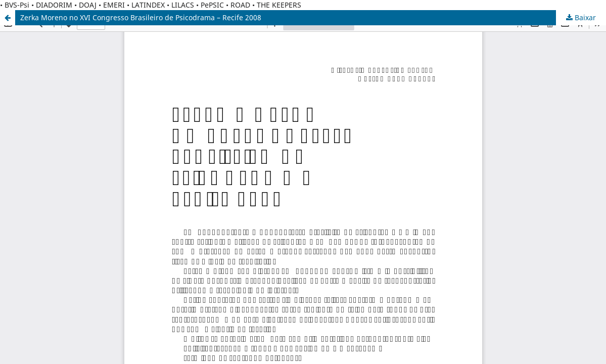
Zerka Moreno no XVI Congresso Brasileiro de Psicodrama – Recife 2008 (141, 17)
